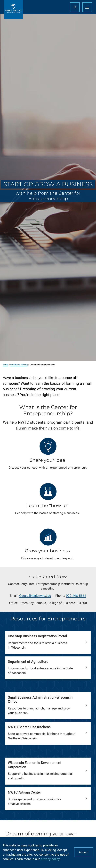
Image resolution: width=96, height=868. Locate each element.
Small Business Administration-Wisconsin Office (40, 699)
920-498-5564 (76, 596)
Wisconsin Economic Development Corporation (35, 765)
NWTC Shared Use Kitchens (29, 727)
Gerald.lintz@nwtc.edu (35, 596)
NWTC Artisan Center (24, 792)
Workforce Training (19, 365)
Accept (84, 852)
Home (5, 365)
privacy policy (50, 859)
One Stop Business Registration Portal (37, 636)
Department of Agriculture (28, 661)
